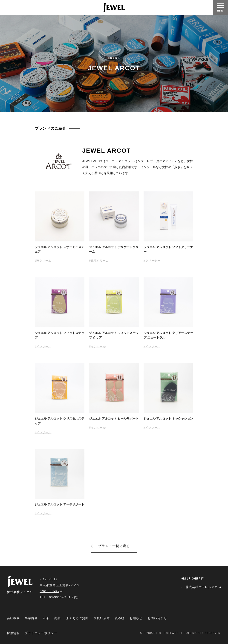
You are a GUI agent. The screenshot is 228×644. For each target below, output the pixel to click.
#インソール (43, 349)
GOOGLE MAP (51, 591)
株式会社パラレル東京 (203, 587)
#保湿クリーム (99, 263)
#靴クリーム (43, 263)
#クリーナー (152, 263)
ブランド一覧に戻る (111, 548)
